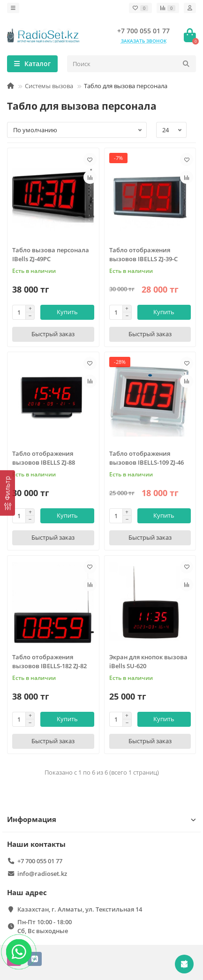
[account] (190, 8)
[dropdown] (13, 8)
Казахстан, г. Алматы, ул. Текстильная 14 (80, 909)
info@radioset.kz (42, 874)
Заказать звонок (144, 41)
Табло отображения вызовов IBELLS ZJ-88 (44, 458)
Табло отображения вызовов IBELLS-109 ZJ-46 (147, 458)
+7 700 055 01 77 (143, 31)
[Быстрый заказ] (53, 334)
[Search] (132, 64)
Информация (101, 819)
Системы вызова (49, 86)
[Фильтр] (8, 493)
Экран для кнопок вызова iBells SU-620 (148, 661)
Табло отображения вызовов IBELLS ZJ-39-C (143, 254)
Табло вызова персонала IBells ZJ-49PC (51, 254)
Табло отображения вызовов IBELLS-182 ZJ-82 (49, 661)
